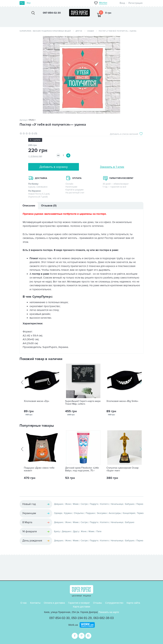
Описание (29, 206)
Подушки (90, 513)
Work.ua (73, 625)
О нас (24, 603)
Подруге (94, 504)
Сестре (84, 504)
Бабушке (130, 504)
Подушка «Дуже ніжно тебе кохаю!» (39, 469)
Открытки (79, 513)
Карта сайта (133, 603)
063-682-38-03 (104, 618)
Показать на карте (109, 612)
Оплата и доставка (54, 603)
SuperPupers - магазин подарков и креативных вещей (45, 31)
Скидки (90, 31)
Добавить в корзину (54, 167)
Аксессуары (115, 513)
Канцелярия (129, 513)
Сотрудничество (114, 603)
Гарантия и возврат (79, 603)
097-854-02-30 (59, 618)
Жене (68, 504)
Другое (79, 31)
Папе (99, 531)
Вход (122, 3)
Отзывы (97, 603)
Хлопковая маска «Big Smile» (122, 401)
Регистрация (135, 3)
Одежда (58, 513)
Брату (57, 531)
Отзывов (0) (49, 206)
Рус (22, 3)
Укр (29, 3)
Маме (76, 504)
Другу (76, 531)
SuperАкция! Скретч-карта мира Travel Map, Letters (83, 403)
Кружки (68, 513)
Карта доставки (81, 607)
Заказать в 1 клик (112, 167)
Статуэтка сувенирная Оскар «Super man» (123, 469)
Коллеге (104, 504)
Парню (140, 504)
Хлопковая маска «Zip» (37, 401)
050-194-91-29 (81, 618)
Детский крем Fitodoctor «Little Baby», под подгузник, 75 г (82, 469)
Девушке (59, 504)
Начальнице (117, 504)
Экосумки (102, 513)
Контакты (35, 603)
